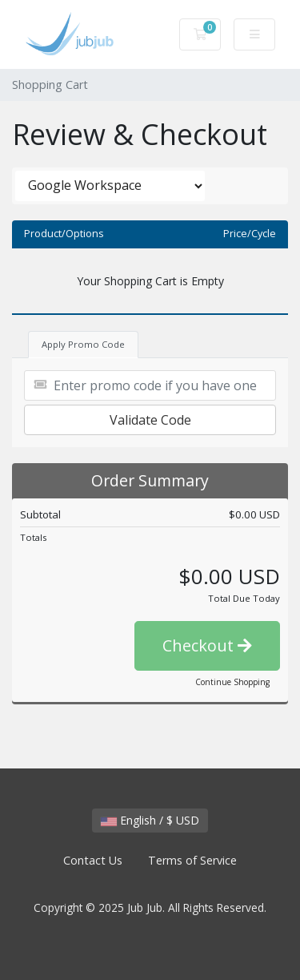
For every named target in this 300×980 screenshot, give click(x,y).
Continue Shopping (232, 682)
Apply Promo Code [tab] (83, 344)
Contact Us (93, 860)
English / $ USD (150, 820)
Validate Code (150, 420)
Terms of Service (192, 860)
